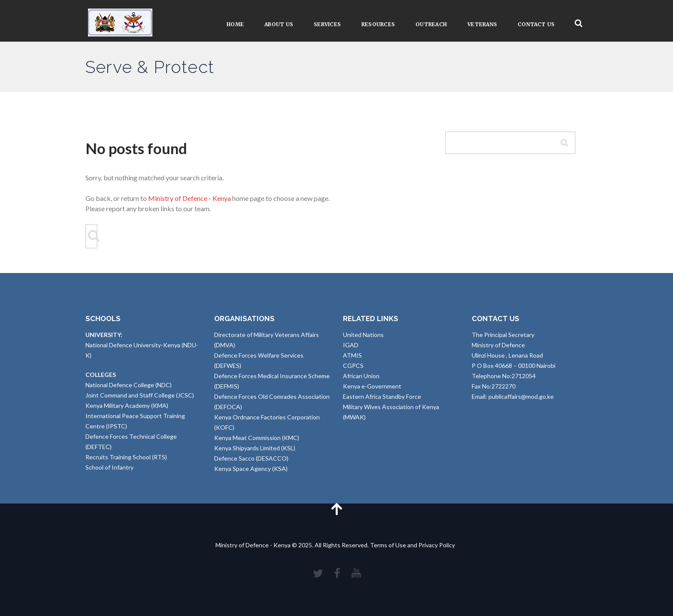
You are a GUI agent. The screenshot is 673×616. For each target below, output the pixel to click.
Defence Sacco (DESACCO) (251, 458)
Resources (378, 24)
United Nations (363, 335)
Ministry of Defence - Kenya (189, 198)
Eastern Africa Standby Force (382, 396)
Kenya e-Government (372, 386)
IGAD (351, 345)
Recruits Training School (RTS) (126, 457)
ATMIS (352, 355)
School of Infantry (109, 467)
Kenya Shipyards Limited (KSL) (255, 448)
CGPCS (353, 366)
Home (235, 24)
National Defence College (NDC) (129, 385)
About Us (279, 24)
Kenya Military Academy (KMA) (127, 405)
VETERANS (482, 24)
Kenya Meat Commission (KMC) (257, 438)
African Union (361, 376)
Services (327, 24)
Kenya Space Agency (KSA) (251, 469)
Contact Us (536, 24)
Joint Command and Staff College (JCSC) (140, 395)
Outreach (431, 24)
